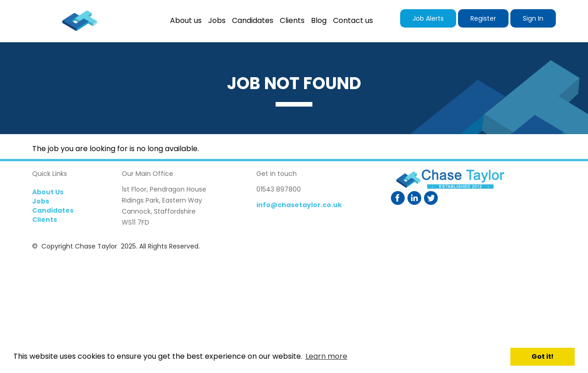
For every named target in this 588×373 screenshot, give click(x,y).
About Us (48, 192)
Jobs (41, 201)
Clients (45, 220)
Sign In (533, 18)
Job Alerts (428, 18)
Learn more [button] (326, 356)
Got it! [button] (543, 356)
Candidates (53, 210)
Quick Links (50, 174)
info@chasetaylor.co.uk (299, 205)
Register (483, 18)
